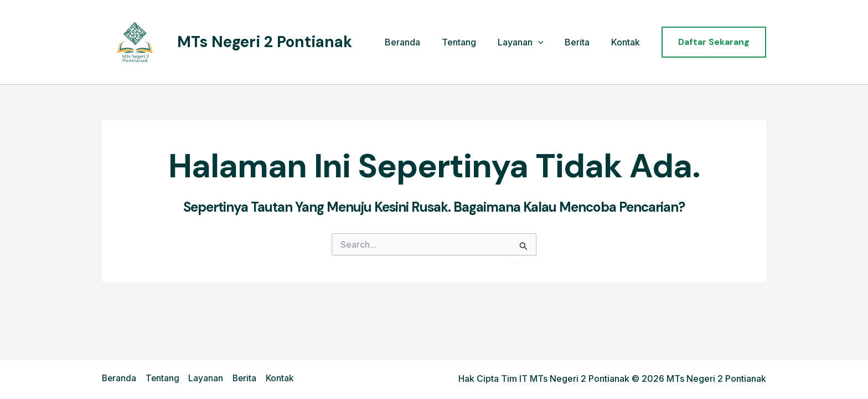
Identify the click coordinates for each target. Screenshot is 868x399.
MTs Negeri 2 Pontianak (265, 42)
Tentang (472, 42)
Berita (583, 42)
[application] (547, 43)
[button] (714, 42)
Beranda (419, 42)
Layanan (529, 43)
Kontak (627, 42)
